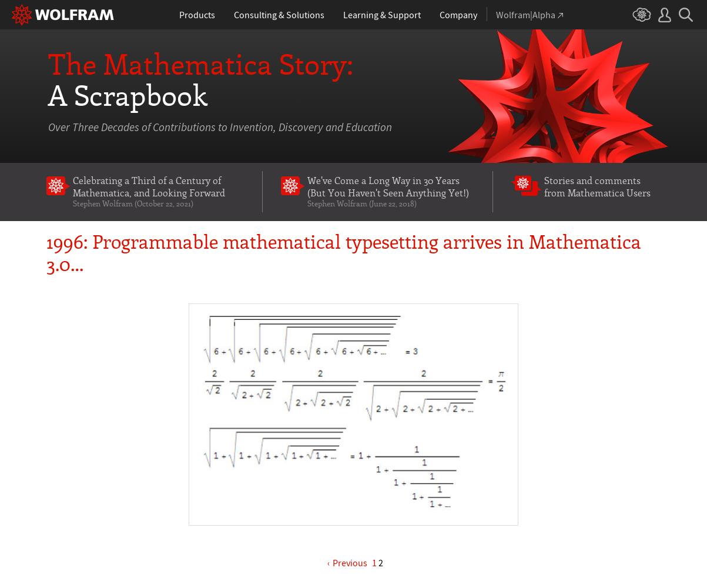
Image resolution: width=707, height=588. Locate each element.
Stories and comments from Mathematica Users (597, 186)
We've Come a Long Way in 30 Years (391, 191)
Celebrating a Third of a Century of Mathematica (158, 191)
